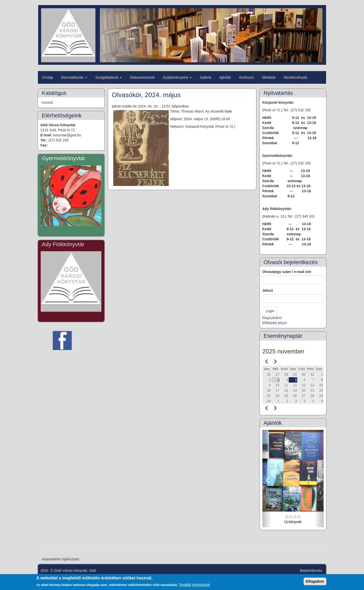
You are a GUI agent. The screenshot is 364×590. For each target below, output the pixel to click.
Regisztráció (272, 318)
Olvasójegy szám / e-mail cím (287, 272)
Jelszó (268, 290)
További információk (194, 586)
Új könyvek (293, 522)
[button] (267, 479)
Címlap (48, 77)
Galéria (205, 77)
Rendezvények (296, 77)
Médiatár (269, 77)
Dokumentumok (142, 77)
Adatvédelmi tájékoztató (61, 559)
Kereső (47, 102)
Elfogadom (315, 583)
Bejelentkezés (311, 571)
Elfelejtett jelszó (275, 323)
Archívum (246, 77)
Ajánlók (225, 77)
